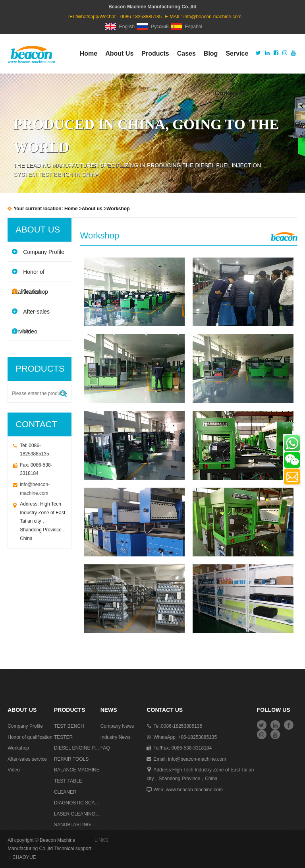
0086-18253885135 (181, 726)
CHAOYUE (24, 857)
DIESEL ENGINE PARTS (77, 748)
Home (89, 53)
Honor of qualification (28, 275)
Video (24, 331)
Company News (117, 726)
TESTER (63, 737)
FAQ (105, 748)
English (120, 27)
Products (155, 53)
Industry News (116, 737)
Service (237, 53)
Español (186, 27)
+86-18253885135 (197, 737)
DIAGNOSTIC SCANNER (77, 803)
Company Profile (38, 252)
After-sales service (31, 315)
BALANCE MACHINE (77, 770)
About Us (119, 53)
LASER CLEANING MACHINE (77, 814)
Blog (211, 53)
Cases (186, 53)
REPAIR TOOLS (71, 759)
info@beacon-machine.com (212, 17)
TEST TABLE (68, 781)
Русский (153, 27)
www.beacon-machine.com (194, 790)
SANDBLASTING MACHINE (77, 825)
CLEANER (65, 792)
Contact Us (232, 93)
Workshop (30, 292)
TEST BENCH (69, 726)
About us (92, 209)
